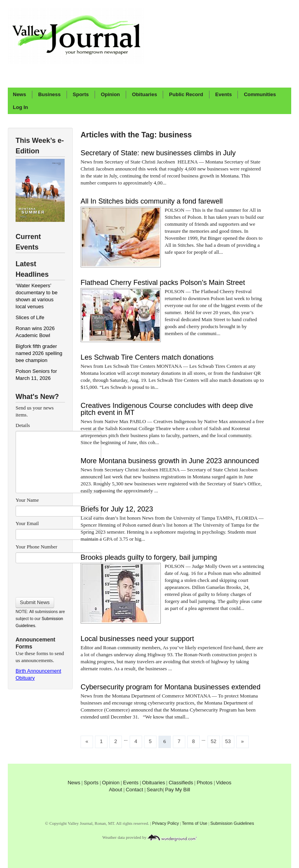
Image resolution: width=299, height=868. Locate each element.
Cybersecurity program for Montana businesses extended (171, 687)
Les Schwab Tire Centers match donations (147, 357)
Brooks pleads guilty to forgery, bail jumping (149, 557)
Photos (204, 783)
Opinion (110, 94)
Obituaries (144, 94)
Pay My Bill (178, 790)
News (19, 94)
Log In (20, 107)
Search (155, 790)
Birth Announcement (38, 671)
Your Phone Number (36, 547)
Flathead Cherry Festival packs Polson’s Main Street (163, 283)
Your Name (27, 500)
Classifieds (181, 783)
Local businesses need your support (137, 639)
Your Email (27, 523)
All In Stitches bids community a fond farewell (152, 201)
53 (228, 741)
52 (213, 741)
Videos (224, 783)
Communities (260, 94)
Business (49, 94)
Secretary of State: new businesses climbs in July (158, 153)
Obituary (25, 678)
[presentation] (58, 578)
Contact (135, 790)
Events (224, 94)
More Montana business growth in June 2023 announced (170, 461)
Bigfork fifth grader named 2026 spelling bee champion (39, 353)
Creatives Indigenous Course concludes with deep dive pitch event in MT (167, 409)
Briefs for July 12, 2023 (117, 509)
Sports (81, 94)
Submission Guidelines (232, 823)
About (116, 790)
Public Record (186, 94)
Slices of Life (30, 317)
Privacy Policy (166, 823)
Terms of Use (194, 823)
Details (23, 425)
